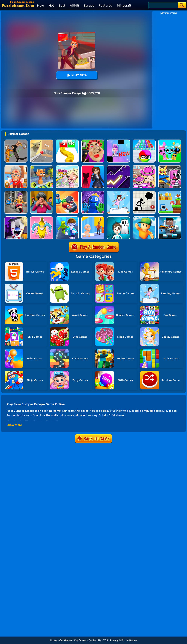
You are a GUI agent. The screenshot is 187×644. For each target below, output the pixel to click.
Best (62, 6)
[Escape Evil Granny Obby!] (93, 141)
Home (54, 640)
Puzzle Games (129, 640)
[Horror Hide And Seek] (42, 192)
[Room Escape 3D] (67, 192)
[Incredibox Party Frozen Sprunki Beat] (170, 141)
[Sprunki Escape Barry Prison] (170, 167)
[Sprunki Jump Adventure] (42, 167)
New (41, 6)
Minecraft (124, 6)
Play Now (77, 75)
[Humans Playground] (16, 141)
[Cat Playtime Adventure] (16, 167)
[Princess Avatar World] (67, 167)
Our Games (66, 640)
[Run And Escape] (170, 192)
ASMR (74, 6)
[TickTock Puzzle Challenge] (42, 141)
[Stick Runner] (144, 192)
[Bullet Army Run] (67, 141)
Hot (51, 6)
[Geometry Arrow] (118, 167)
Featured (106, 6)
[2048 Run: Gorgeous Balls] (144, 141)
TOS (106, 640)
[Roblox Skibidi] (170, 218)
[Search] (163, 5)
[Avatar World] (144, 167)
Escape (89, 6)
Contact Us (95, 640)
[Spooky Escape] (118, 218)
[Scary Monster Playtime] (93, 167)
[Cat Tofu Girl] (118, 192)
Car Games (80, 640)
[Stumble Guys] (144, 218)
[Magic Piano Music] (118, 141)
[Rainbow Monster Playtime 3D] (93, 192)
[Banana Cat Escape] (42, 218)
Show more (14, 425)
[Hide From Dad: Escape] (93, 218)
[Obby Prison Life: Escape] (16, 192)
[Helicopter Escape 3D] (67, 218)
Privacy (114, 640)
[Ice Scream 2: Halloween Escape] (16, 218)
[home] (18, 5)
